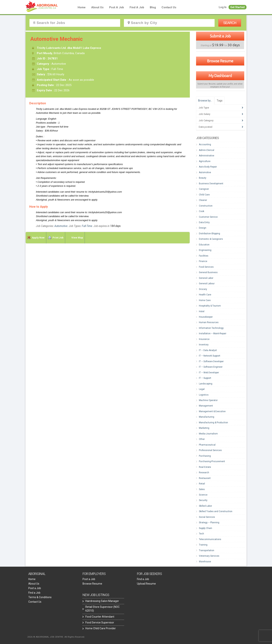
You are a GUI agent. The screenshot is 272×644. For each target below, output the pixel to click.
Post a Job (117, 7)
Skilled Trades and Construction (216, 511)
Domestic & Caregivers (211, 239)
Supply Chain (206, 528)
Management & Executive (212, 411)
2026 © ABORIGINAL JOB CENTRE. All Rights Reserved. (56, 637)
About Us (97, 7)
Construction (206, 206)
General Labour (207, 284)
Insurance (204, 339)
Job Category (206, 120)
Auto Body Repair (208, 167)
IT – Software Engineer (211, 367)
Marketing (204, 428)
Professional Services (210, 450)
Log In (223, 7)
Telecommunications (210, 539)
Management (206, 406)
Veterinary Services (209, 556)
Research (204, 473)
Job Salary (204, 114)
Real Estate (205, 467)
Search (230, 23)
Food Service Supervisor (100, 622)
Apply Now (38, 238)
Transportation (207, 550)
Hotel (202, 311)
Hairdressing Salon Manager (102, 601)
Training (203, 545)
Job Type (204, 108)
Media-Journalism (208, 434)
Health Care (205, 295)
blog (153, 7)
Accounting (205, 144)
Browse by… (205, 101)
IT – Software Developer (211, 361)
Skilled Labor (205, 506)
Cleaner (203, 200)
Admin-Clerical (207, 150)
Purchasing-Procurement (212, 461)
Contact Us (169, 7)
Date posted (206, 127)
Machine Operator (208, 400)
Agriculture (205, 161)
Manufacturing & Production (213, 423)
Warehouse (205, 562)
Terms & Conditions (40, 597)
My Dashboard (220, 75)
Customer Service (208, 217)
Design (203, 228)
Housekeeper (206, 317)
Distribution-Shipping (209, 234)
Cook (202, 211)
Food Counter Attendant (100, 617)
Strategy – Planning (209, 523)
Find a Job (137, 7)
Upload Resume (146, 584)
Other (202, 439)
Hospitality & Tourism (210, 306)
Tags (220, 101)
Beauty (203, 178)
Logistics (204, 395)
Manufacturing (207, 417)
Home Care (205, 300)
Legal (202, 389)
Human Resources (209, 322)
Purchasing (205, 456)
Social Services (207, 517)
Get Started (237, 7)
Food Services (206, 267)
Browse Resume (220, 61)
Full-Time (87, 226)
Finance (203, 261)
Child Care (204, 195)
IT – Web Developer (209, 373)
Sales (202, 489)
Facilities (204, 256)
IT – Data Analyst (208, 350)
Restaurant (205, 478)
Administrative (207, 156)
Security (203, 500)
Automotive (61, 226)
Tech (201, 534)
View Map (77, 238)
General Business (208, 272)
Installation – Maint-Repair (213, 334)
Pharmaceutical (207, 445)
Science (203, 495)
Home (82, 7)
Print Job (58, 238)
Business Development (211, 184)
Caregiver (204, 189)
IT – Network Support (210, 356)
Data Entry (204, 222)
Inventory (204, 345)
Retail (202, 484)
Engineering (205, 250)
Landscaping (206, 384)
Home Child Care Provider (101, 628)
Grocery (203, 289)
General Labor (206, 278)
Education (204, 245)
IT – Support (205, 378)
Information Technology (211, 328)
